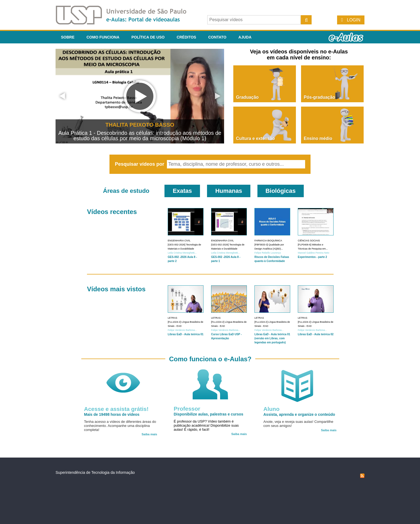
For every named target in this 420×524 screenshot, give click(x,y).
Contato (217, 37)
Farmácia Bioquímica (268, 241)
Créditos (186, 37)
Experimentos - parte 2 (312, 257)
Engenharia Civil (179, 241)
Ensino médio (318, 138)
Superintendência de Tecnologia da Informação (95, 472)
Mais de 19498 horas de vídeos (112, 414)
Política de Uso (148, 37)
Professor (187, 409)
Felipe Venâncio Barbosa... (182, 330)
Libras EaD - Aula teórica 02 (316, 334)
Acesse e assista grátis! (116, 409)
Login (354, 20)
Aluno (271, 409)
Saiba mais (149, 434)
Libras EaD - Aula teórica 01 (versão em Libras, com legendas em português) (272, 338)
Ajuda (245, 37)
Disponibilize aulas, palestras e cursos (209, 414)
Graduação (247, 97)
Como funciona (103, 37)
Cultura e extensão (255, 138)
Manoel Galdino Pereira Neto (314, 253)
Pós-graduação (319, 97)
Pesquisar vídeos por (140, 164)
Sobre (68, 37)
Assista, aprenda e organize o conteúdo (299, 414)
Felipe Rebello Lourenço (268, 253)
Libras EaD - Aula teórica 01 (186, 334)
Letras (172, 318)
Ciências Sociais (309, 241)
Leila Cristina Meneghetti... (182, 253)
